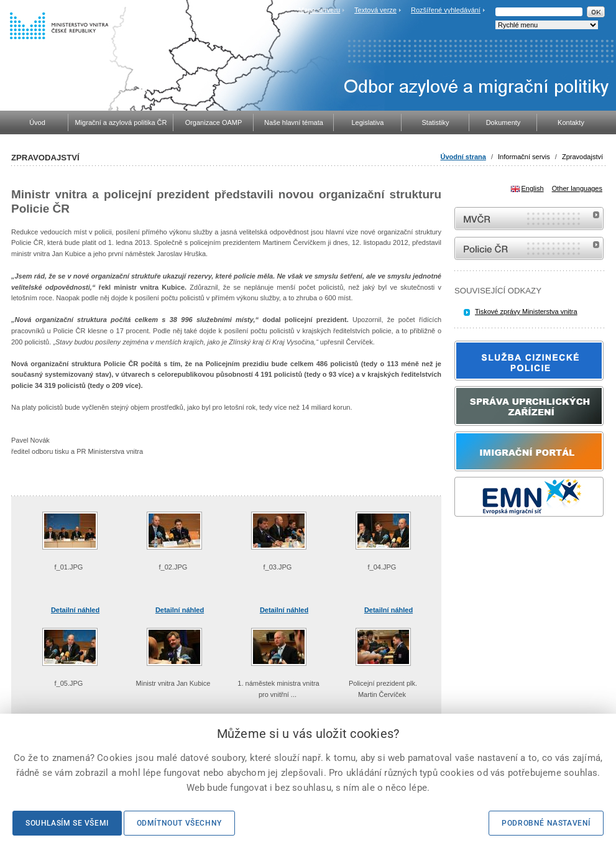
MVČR (529, 219)
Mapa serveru (319, 10)
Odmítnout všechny (179, 823)
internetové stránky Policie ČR (529, 248)
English (533, 188)
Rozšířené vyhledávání (446, 10)
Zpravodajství (582, 157)
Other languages (577, 188)
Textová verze (375, 10)
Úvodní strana (463, 157)
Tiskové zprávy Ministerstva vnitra (526, 311)
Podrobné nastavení (546, 823)
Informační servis (524, 157)
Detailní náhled (75, 610)
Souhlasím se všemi (67, 823)
